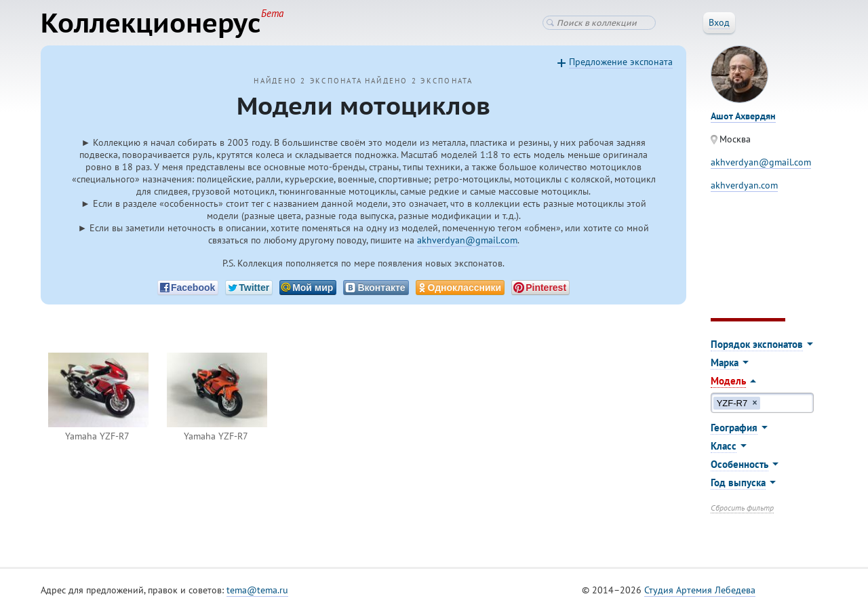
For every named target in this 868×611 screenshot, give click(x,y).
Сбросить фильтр (742, 508)
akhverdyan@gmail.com (467, 240)
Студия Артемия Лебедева (700, 590)
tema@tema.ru (257, 590)
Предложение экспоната (621, 62)
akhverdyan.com (744, 185)
